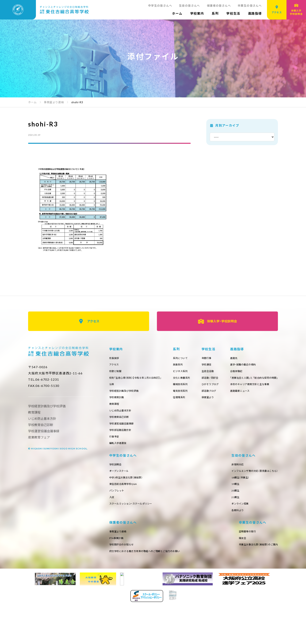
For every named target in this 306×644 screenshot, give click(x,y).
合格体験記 (116, 487)
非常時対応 (116, 537)
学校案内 (197, 13)
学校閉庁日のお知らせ (210, 551)
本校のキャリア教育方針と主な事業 (132, 501)
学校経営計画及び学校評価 (126, 394)
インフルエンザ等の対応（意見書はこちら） (136, 544)
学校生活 (233, 13)
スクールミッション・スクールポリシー (253, 515)
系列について (212, 358)
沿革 (112, 387)
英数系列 (210, 365)
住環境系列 (211, 401)
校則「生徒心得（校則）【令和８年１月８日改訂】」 (139, 380)
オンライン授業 (119, 579)
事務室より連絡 (205, 537)
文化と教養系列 (214, 380)
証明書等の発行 (119, 608)
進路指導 (255, 13)
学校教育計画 (118, 401)
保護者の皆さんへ (219, 6)
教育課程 (115, 408)
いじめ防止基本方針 (122, 415)
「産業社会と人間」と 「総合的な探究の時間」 (137, 494)
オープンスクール (239, 479)
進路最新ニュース (121, 508)
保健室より (265, 401)
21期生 (114, 572)
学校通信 (264, 365)
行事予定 (115, 443)
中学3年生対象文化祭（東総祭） (247, 487)
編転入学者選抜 (119, 450)
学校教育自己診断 (121, 422)
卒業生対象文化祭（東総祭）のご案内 (132, 622)
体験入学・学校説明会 (217, 321)
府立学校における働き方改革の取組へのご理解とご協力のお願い (237, 558)
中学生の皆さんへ (160, 6)
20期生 (114, 565)
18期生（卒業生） (120, 551)
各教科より (116, 586)
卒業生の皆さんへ (250, 6)
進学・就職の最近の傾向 (124, 479)
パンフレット (237, 501)
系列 (215, 13)
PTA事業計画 (204, 544)
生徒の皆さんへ (189, 6)
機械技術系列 (212, 387)
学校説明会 (235, 472)
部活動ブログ (266, 394)
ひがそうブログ (268, 387)
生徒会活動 (265, 373)
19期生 (114, 558)
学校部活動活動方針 (122, 436)
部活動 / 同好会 (268, 380)
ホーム (177, 13)
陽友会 (114, 615)
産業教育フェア (39, 437)
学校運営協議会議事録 (124, 429)
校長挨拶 (115, 358)
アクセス (89, 321)
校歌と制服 (116, 373)
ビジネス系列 (212, 373)
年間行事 (264, 358)
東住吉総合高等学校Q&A (244, 494)
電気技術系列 (212, 394)
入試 (231, 508)
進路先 (114, 472)
